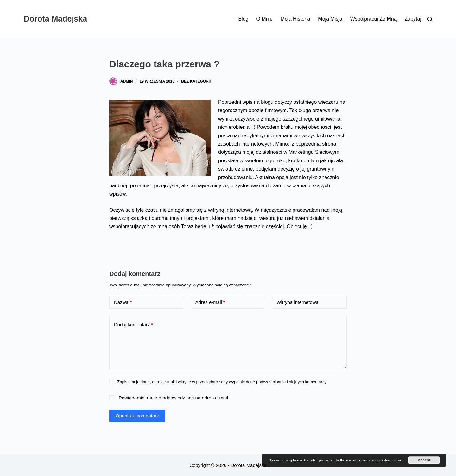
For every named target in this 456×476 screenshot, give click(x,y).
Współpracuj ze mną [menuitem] (374, 19)
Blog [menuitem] (243, 19)
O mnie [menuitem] (264, 19)
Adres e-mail (210, 302)
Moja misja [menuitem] (330, 19)
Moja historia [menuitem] (295, 19)
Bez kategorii (196, 81)
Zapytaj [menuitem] (413, 19)
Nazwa (123, 302)
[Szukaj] (430, 19)
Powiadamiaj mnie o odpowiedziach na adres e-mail (173, 398)
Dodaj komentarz (133, 325)
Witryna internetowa (298, 302)
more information (386, 460)
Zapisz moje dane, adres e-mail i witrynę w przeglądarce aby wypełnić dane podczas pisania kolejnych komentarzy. (222, 382)
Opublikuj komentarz (137, 416)
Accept (424, 460)
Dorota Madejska (55, 19)
